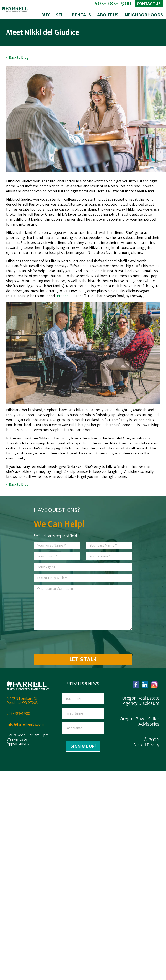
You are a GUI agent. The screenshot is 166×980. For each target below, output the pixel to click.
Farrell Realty (146, 745)
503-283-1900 (113, 4)
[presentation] (66, 642)
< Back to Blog (17, 57)
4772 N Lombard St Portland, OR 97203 (22, 701)
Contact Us (149, 4)
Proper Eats (66, 296)
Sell (61, 15)
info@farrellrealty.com (25, 724)
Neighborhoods (144, 15)
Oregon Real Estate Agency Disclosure (141, 701)
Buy (45, 15)
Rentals (81, 15)
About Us (108, 15)
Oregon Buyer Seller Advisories (140, 721)
